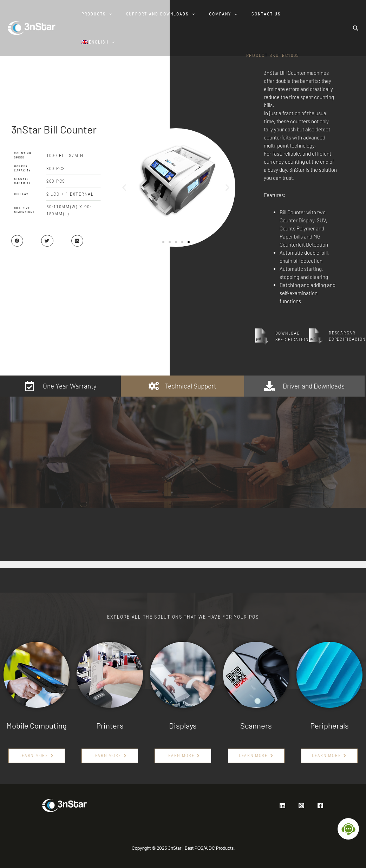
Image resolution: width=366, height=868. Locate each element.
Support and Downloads (159, 14)
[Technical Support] (154, 386)
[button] (356, 28)
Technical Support (190, 386)
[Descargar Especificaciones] (316, 336)
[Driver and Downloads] (269, 386)
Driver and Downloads (314, 386)
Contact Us (266, 14)
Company (222, 14)
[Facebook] (320, 805)
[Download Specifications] (262, 337)
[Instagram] (301, 805)
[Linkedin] (282, 805)
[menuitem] (100, 42)
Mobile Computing (37, 725)
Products (95, 14)
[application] (107, 14)
